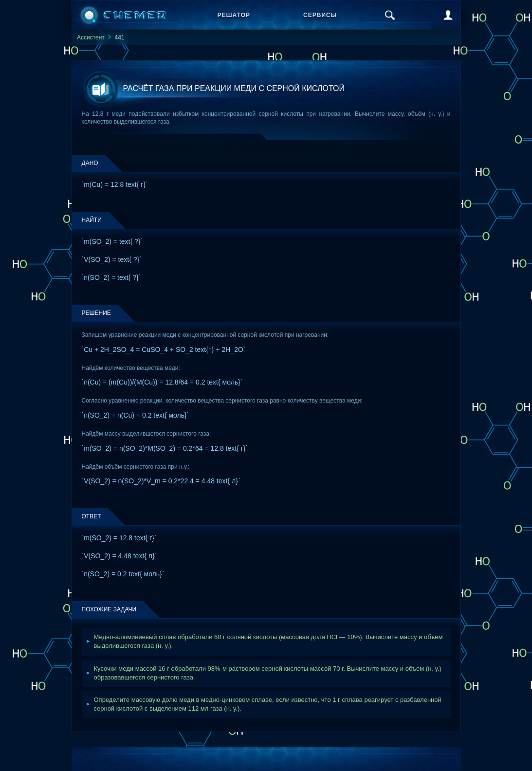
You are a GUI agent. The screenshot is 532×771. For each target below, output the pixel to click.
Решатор (234, 15)
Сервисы (320, 15)
